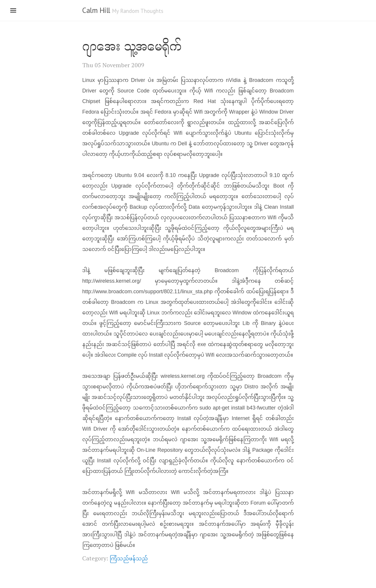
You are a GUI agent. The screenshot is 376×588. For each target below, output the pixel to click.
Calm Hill (96, 10)
